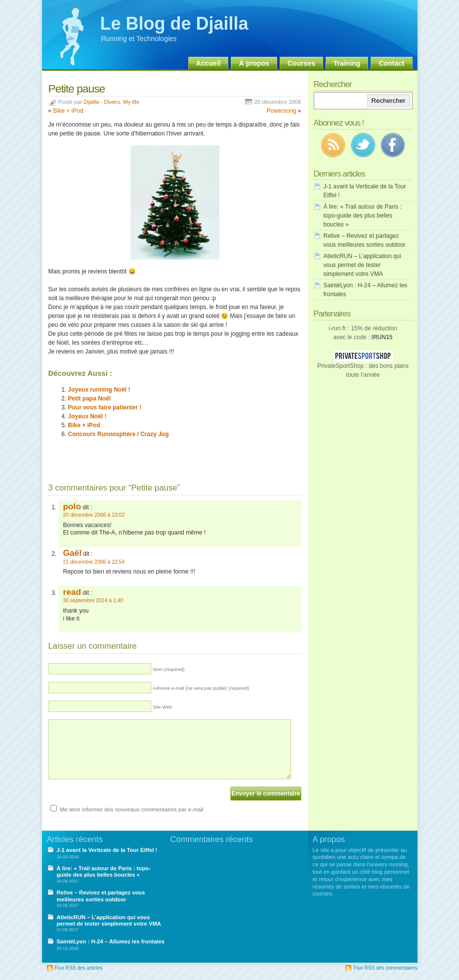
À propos (254, 63)
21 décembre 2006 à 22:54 (94, 562)
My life (131, 102)
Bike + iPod (68, 111)
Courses (301, 63)
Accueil (209, 63)
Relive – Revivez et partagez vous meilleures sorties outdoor (101, 896)
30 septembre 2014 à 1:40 (93, 601)
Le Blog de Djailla (174, 23)
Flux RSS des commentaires (385, 968)
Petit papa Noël (90, 399)
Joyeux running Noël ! (99, 390)
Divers (112, 102)
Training (347, 63)
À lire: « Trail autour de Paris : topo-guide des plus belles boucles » (363, 216)
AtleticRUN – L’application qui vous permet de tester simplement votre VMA (362, 265)
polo (72, 506)
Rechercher (389, 101)
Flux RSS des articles (79, 968)
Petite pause (77, 89)
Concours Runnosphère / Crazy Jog (119, 434)
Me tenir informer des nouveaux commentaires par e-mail (132, 809)
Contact (391, 63)
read (72, 592)
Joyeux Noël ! (87, 416)
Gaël (72, 553)
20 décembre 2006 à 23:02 (94, 515)
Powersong (281, 111)
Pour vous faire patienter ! (105, 407)
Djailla (91, 102)
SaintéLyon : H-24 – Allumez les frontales (111, 941)
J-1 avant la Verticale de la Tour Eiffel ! (107, 850)
